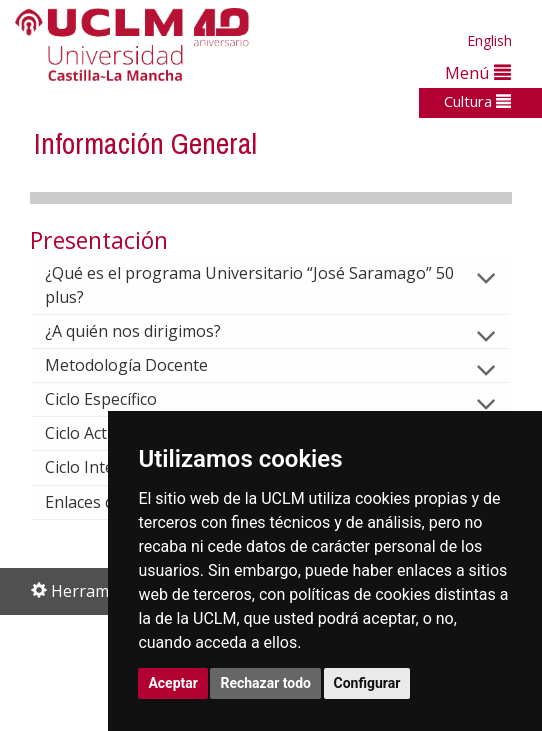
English (489, 40)
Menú (478, 72)
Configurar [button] (367, 683)
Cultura (477, 101)
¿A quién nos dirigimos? (149, 331)
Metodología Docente (142, 365)
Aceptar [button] (173, 683)
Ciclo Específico (117, 399)
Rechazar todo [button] (265, 683)
